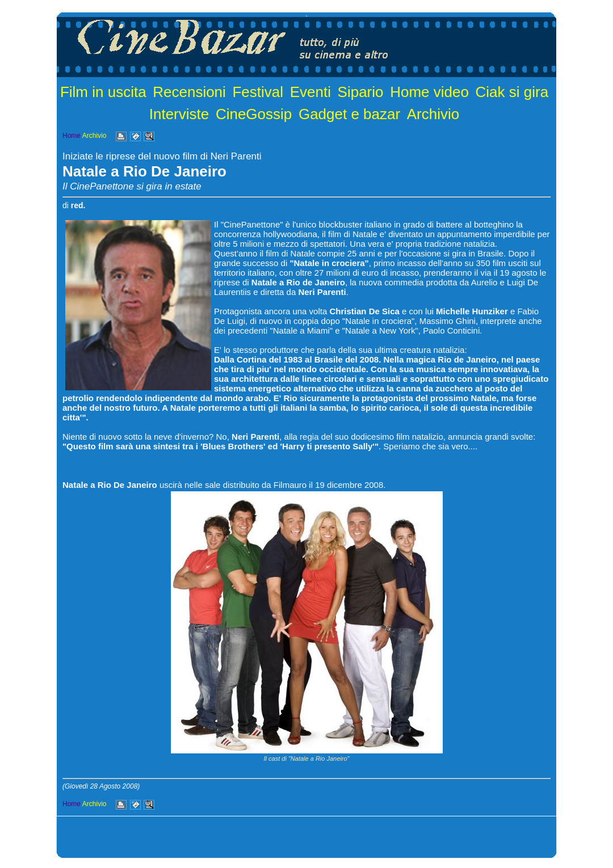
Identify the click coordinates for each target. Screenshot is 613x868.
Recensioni (189, 92)
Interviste (179, 114)
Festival (258, 92)
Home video (429, 92)
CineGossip (254, 114)
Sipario (361, 92)
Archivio (433, 114)
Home (72, 136)
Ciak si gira (512, 92)
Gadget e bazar (349, 114)
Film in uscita (103, 92)
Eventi (310, 92)
